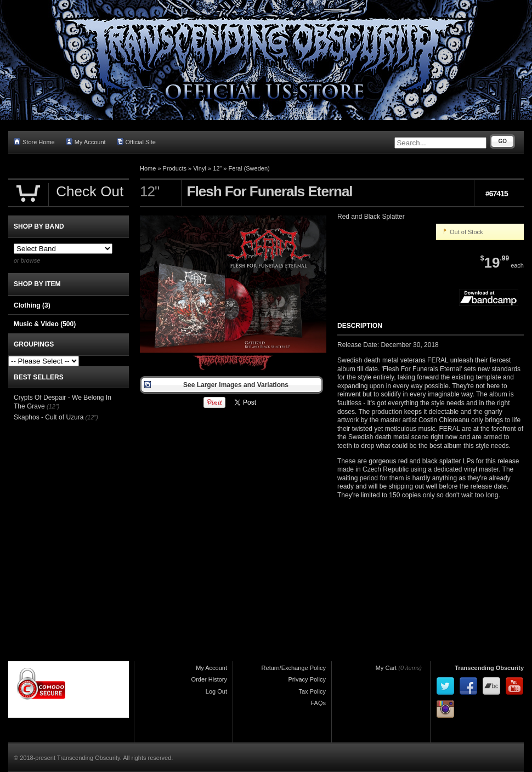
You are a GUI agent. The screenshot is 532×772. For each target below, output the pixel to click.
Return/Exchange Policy (294, 668)
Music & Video (45, 324)
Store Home (34, 142)
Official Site (136, 142)
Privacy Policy (307, 679)
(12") (53, 406)
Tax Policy (312, 691)
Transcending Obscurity (489, 668)
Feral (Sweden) (249, 168)
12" (217, 168)
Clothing (32, 305)
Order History (209, 679)
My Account (86, 142)
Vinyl (200, 168)
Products (175, 168)
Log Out (216, 691)
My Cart (386, 668)
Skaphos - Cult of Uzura (49, 417)
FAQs (318, 703)
